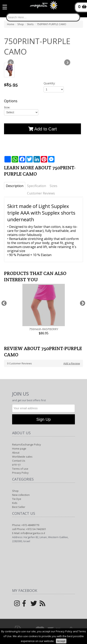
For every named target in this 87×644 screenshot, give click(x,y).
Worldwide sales (22, 457)
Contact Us (19, 461)
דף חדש (16, 465)
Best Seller (19, 507)
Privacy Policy (20, 473)
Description (15, 186)
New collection (21, 495)
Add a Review (72, 363)
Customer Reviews (41, 193)
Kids (15, 503)
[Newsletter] (43, 408)
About (16, 453)
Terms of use (20, 469)
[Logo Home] (44, 7)
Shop (15, 491)
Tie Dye (17, 499)
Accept (61, 641)
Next (82, 303)
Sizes (53, 186)
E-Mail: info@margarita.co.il (29, 533)
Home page (19, 449)
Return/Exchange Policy (27, 444)
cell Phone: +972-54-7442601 (29, 529)
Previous (4, 303)
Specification (37, 186)
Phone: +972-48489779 (26, 525)
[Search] (43, 17)
